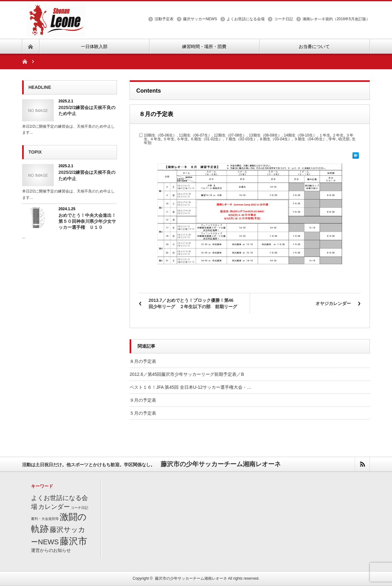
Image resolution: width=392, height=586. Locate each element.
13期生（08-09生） (265, 135)
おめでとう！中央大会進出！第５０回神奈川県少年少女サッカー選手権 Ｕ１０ (87, 221)
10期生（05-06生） (160, 135)
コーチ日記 (284, 19)
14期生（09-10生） (300, 135)
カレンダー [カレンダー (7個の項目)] (54, 507)
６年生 (182, 139)
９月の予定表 (143, 400)
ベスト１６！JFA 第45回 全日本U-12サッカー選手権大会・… (190, 387)
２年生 (338, 135)
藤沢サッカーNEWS (200, 19)
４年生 (156, 139)
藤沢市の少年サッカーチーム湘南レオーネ (191, 578)
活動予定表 (164, 19)
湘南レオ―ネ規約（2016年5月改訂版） (336, 19)
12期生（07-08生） (230, 135)
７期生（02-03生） (241, 139)
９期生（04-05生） (310, 139)
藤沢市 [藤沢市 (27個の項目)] (73, 541)
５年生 (169, 139)
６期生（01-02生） (207, 139)
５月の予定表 (143, 413)
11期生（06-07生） (195, 135)
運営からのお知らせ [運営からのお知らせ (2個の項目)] (51, 550)
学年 (332, 139)
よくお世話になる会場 (246, 19)
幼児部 (344, 139)
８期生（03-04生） (276, 139)
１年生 (325, 135)
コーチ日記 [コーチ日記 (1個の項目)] (80, 508)
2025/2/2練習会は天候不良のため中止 (87, 110)
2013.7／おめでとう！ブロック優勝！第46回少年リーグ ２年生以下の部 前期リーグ (193, 303)
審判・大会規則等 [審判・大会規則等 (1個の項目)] (45, 519)
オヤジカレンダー (333, 303)
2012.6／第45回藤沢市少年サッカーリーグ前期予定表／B (187, 374)
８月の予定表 (143, 361)
